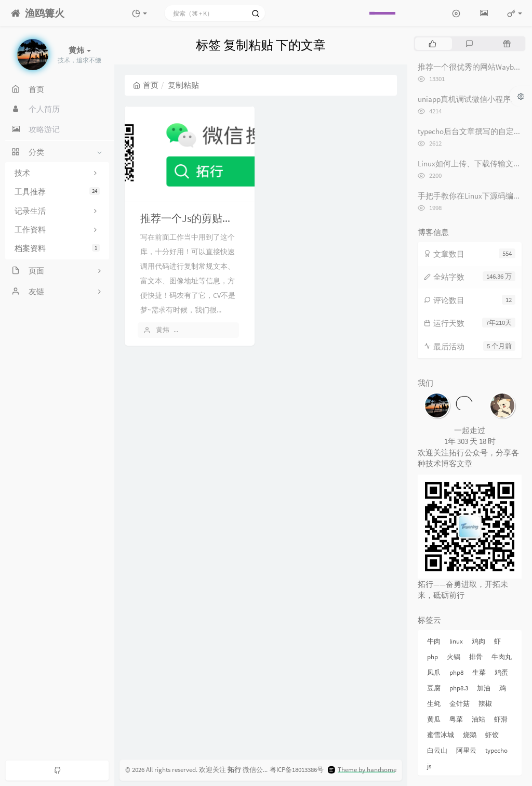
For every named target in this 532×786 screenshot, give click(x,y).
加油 (484, 688)
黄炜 (163, 330)
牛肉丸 (502, 657)
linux (456, 641)
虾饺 (492, 735)
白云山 (437, 750)
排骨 (476, 657)
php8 (456, 672)
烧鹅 (470, 735)
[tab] (433, 44)
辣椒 (485, 704)
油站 (478, 719)
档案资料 (57, 248)
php (433, 657)
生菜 (479, 672)
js (429, 766)
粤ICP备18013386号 (297, 770)
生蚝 (434, 704)
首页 (146, 85)
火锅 (454, 657)
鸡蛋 (501, 672)
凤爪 (434, 672)
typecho (496, 750)
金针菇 (460, 704)
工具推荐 (57, 192)
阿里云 (466, 750)
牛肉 (434, 641)
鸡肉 (478, 641)
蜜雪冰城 (441, 735)
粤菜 (456, 719)
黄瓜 (434, 719)
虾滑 (501, 719)
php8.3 (459, 688)
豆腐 (434, 688)
